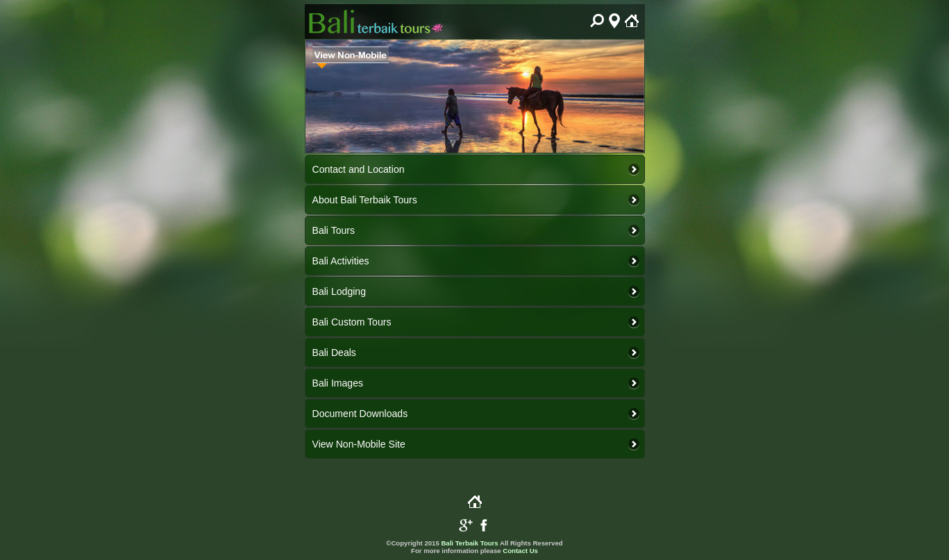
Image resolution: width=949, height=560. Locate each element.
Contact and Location (359, 169)
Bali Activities (341, 261)
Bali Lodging (339, 291)
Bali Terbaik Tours (469, 543)
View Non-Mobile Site (359, 444)
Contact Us (520, 551)
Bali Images (338, 383)
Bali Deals (334, 353)
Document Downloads (360, 414)
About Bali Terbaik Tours (365, 200)
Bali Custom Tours (352, 322)
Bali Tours (334, 230)
